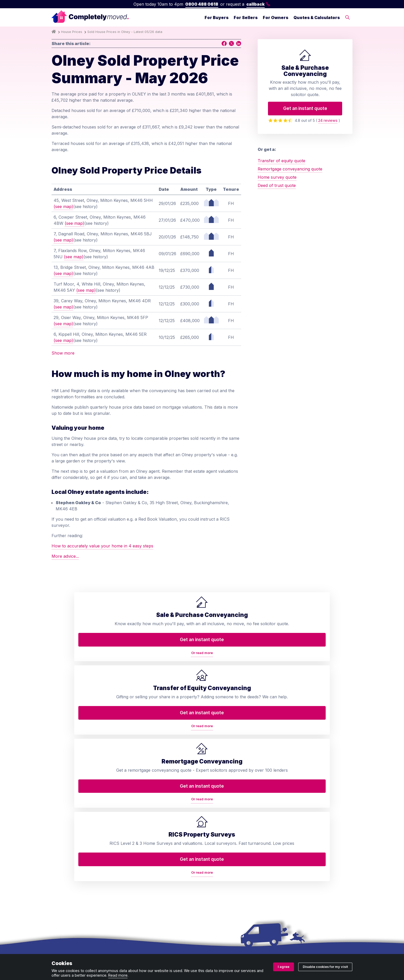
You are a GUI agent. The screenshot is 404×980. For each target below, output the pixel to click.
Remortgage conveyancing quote (290, 169)
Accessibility (221, 876)
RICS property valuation (154, 828)
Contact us (220, 797)
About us (218, 787)
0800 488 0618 (202, 4)
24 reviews (328, 120)
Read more (118, 975)
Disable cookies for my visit (325, 967)
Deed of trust (143, 818)
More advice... (65, 556)
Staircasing (141, 890)
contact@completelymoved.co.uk (320, 855)
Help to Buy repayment (153, 870)
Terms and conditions (73, 948)
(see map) (63, 207)
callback (258, 4)
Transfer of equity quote (281, 161)
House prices (222, 865)
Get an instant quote (305, 108)
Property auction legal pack (157, 849)
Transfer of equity (148, 797)
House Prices (72, 32)
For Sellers (246, 18)
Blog (213, 818)
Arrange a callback (228, 808)
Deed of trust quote (277, 185)
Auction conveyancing (152, 859)
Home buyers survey (151, 808)
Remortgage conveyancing (156, 839)
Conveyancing (144, 787)
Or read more (88, 672)
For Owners (276, 18)
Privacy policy (111, 948)
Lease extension (146, 880)
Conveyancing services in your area (239, 852)
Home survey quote (277, 177)
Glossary (218, 839)
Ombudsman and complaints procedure (168, 948)
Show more (63, 353)
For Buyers (217, 18)
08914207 (202, 932)
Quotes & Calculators (317, 18)
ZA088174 (280, 932)
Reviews (217, 828)
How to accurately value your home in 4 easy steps (102, 546)
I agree (284, 967)
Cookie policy (223, 948)
